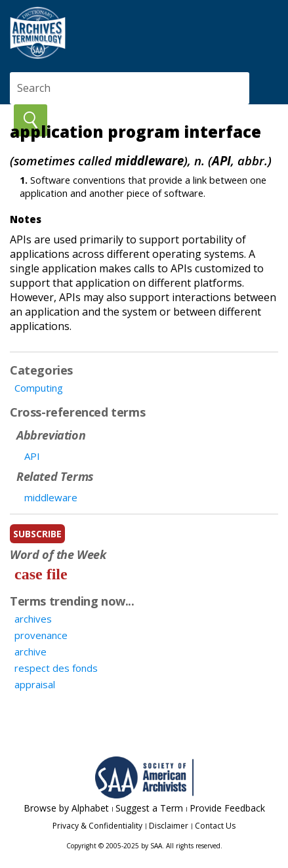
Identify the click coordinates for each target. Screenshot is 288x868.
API (32, 456)
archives (33, 619)
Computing (39, 388)
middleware (51, 497)
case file (41, 574)
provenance (41, 635)
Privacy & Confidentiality (97, 826)
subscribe (37, 534)
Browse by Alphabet (66, 808)
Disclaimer (169, 826)
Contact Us (215, 826)
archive (31, 651)
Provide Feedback (227, 808)
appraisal (35, 684)
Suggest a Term (149, 808)
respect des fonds (56, 668)
